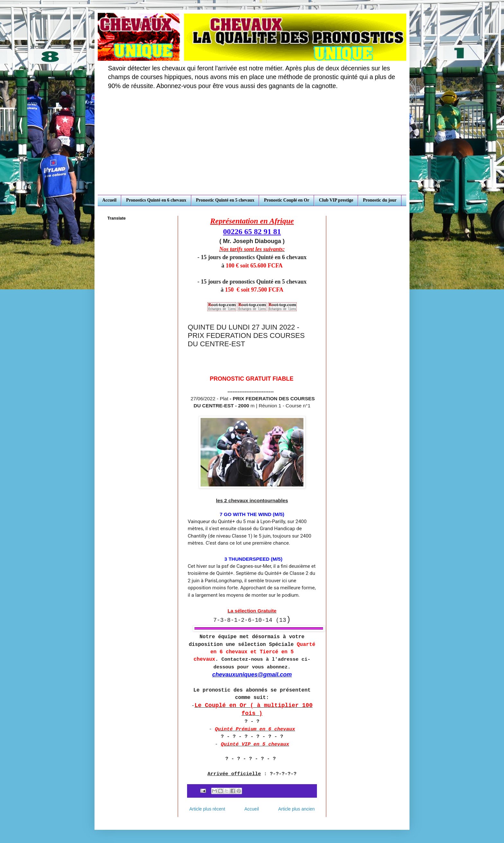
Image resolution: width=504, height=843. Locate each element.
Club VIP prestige (336, 200)
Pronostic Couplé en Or (287, 200)
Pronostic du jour (380, 200)
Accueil (109, 200)
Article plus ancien (296, 809)
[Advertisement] (252, 147)
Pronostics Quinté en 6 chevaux (156, 200)
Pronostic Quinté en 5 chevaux (225, 200)
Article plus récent (207, 809)
